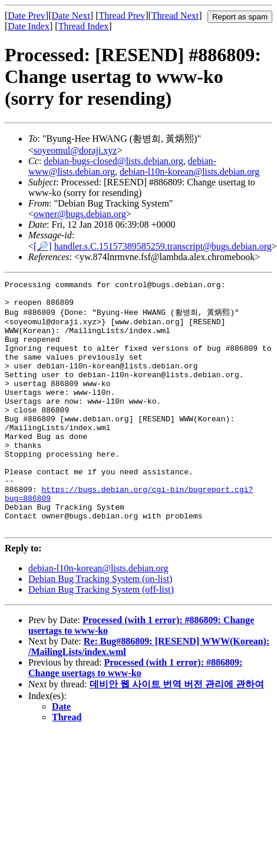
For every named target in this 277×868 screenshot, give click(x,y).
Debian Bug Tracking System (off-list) (101, 638)
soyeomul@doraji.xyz (75, 150)
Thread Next (175, 16)
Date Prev (27, 16)
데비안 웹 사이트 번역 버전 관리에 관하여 (177, 732)
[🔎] (43, 246)
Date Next (71, 16)
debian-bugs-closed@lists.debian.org (113, 161)
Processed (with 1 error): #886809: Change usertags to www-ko (135, 716)
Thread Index (84, 26)
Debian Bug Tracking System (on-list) (100, 627)
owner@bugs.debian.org (80, 214)
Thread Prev (122, 16)
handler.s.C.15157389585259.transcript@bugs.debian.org (163, 246)
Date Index (29, 26)
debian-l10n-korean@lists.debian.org (190, 172)
